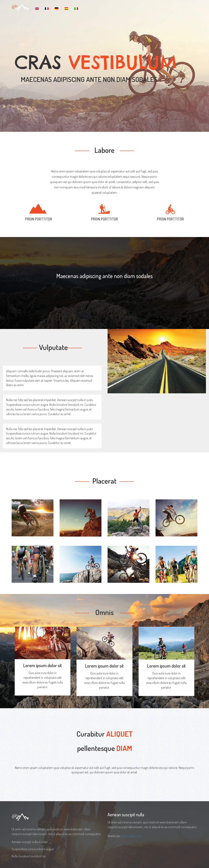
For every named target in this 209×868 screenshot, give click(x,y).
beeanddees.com (132, 836)
